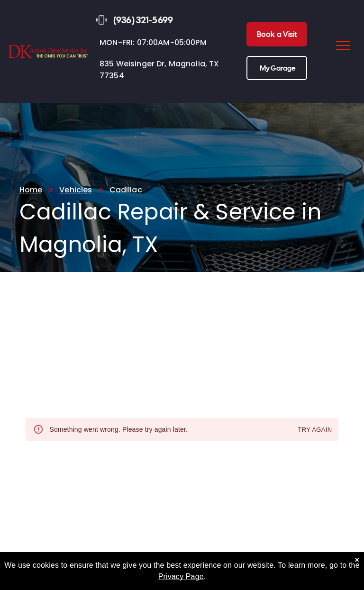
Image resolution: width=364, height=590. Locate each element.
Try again (315, 430)
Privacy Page (181, 576)
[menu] (343, 45)
